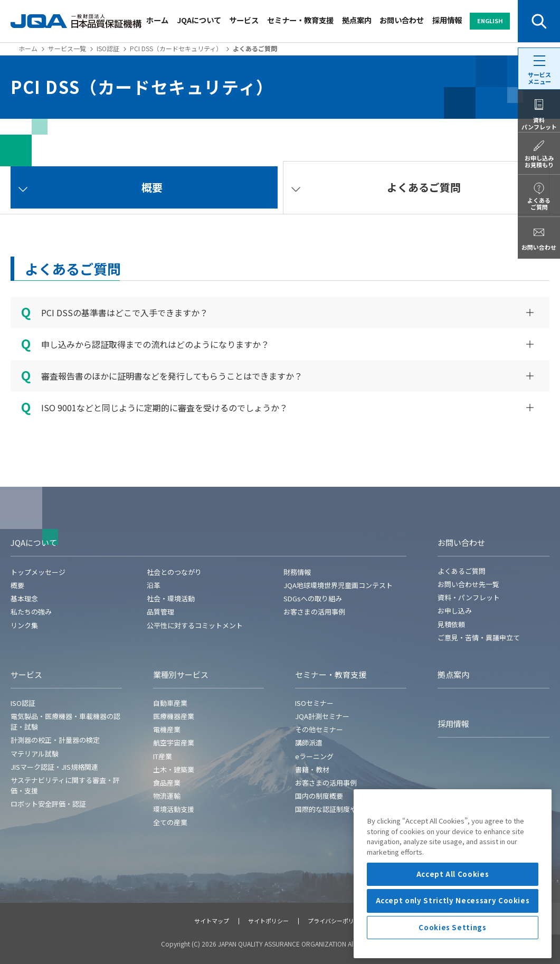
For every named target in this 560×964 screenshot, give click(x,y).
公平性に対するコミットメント (195, 625)
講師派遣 (309, 743)
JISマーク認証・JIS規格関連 (54, 767)
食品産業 (167, 783)
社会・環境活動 (171, 598)
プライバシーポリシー (337, 921)
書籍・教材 (312, 769)
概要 (17, 585)
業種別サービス (181, 674)
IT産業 (163, 756)
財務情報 (297, 572)
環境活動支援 (174, 809)
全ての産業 (170, 822)
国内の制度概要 (319, 796)
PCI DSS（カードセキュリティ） (176, 48)
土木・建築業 (174, 769)
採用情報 (447, 20)
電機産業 (167, 729)
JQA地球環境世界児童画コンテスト (338, 585)
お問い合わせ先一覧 (468, 584)
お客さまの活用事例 (314, 612)
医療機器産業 (174, 716)
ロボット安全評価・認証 (48, 804)
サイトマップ (212, 921)
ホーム (157, 20)
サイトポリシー (268, 921)
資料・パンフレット (469, 597)
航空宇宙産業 (174, 743)
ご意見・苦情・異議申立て (479, 637)
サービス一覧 (67, 48)
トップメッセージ (38, 572)
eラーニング (314, 756)
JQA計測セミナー (322, 716)
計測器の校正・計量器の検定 (55, 740)
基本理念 (24, 598)
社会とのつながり (174, 572)
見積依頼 (451, 624)
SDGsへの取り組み (313, 598)
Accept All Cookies (453, 924)
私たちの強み (31, 612)
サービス (244, 20)
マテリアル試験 (35, 754)
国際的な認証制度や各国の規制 (343, 809)
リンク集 (24, 625)
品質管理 (160, 612)
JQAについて (199, 20)
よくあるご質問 (462, 571)
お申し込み (455, 611)
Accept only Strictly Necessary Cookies (453, 951)
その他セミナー (319, 729)
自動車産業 (170, 703)
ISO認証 (108, 48)
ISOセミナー (314, 703)
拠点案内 (357, 20)
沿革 (154, 585)
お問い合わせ (402, 20)
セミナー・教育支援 (300, 20)
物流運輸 (167, 796)
